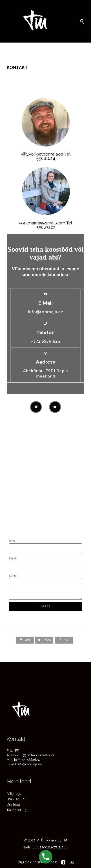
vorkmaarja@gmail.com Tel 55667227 (45, 225)
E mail (13, 558)
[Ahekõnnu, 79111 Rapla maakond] (45, 498)
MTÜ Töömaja (47, 840)
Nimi (12, 541)
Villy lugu (14, 794)
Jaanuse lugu (17, 799)
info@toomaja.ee (30, 764)
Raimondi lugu (18, 810)
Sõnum (14, 576)
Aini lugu (13, 805)
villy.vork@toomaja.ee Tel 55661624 (46, 156)
